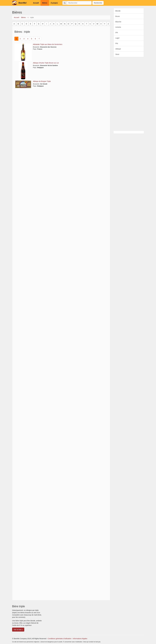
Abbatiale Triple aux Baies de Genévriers (48, 44)
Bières (23, 17)
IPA (117, 33)
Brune (118, 16)
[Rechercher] (79, 3)
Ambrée (118, 27)
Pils (117, 43)
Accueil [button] (36, 3)
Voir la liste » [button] (18, 630)
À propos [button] (54, 3)
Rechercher (98, 3)
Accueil (16, 17)
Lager (118, 38)
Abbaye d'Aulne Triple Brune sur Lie (46, 63)
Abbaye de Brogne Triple (42, 81)
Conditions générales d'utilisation (60, 639)
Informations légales (80, 639)
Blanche (118, 22)
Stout (117, 54)
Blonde (118, 11)
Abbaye (118, 49)
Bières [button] (45, 3)
